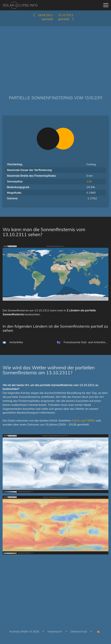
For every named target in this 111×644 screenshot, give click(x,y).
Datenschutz (79, 631)
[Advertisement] (55, 56)
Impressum (55, 631)
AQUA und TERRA (83, 420)
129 (89, 181)
